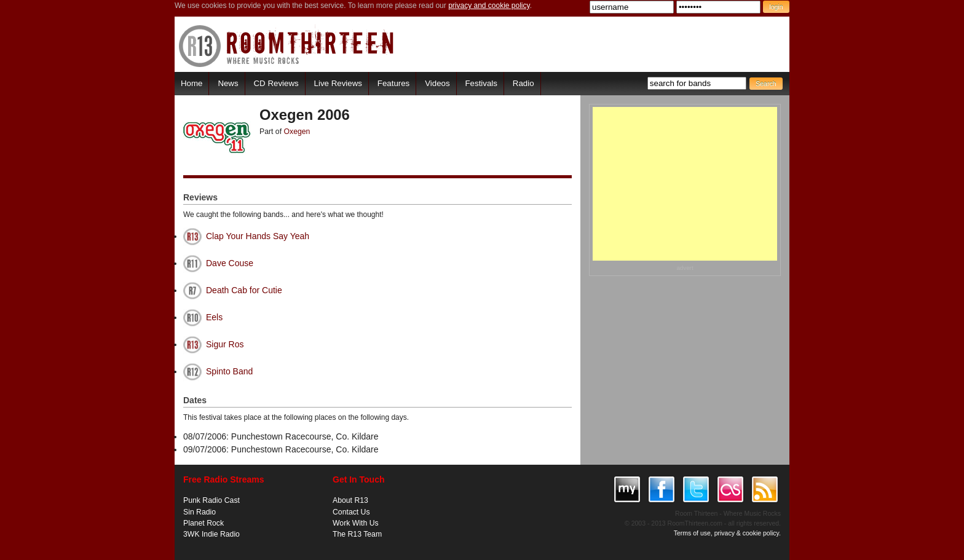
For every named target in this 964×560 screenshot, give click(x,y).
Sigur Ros (225, 344)
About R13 (350, 500)
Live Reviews (338, 83)
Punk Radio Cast (211, 500)
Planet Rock (203, 523)
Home (192, 83)
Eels (214, 317)
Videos (437, 83)
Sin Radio (200, 512)
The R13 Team (357, 534)
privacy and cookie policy (489, 6)
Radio (523, 83)
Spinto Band (229, 371)
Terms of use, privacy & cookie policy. (727, 533)
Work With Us (356, 523)
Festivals (481, 83)
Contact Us (351, 512)
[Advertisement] (685, 184)
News (228, 83)
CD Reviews (276, 83)
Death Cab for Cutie (244, 290)
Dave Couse (230, 263)
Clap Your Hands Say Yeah (258, 236)
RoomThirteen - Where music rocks (287, 46)
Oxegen (297, 132)
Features (393, 83)
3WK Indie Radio (211, 534)
